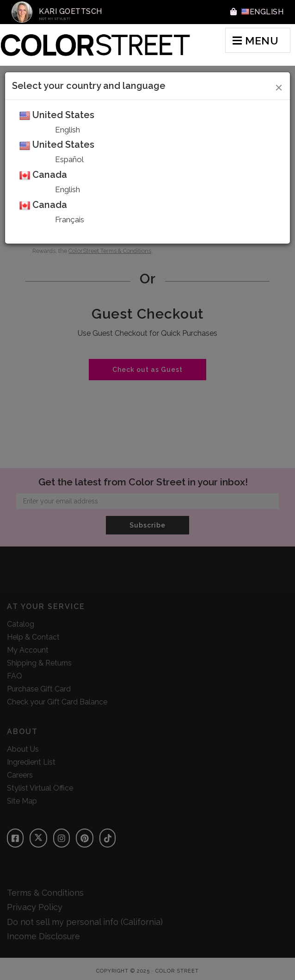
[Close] (279, 86)
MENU (255, 41)
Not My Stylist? (55, 19)
